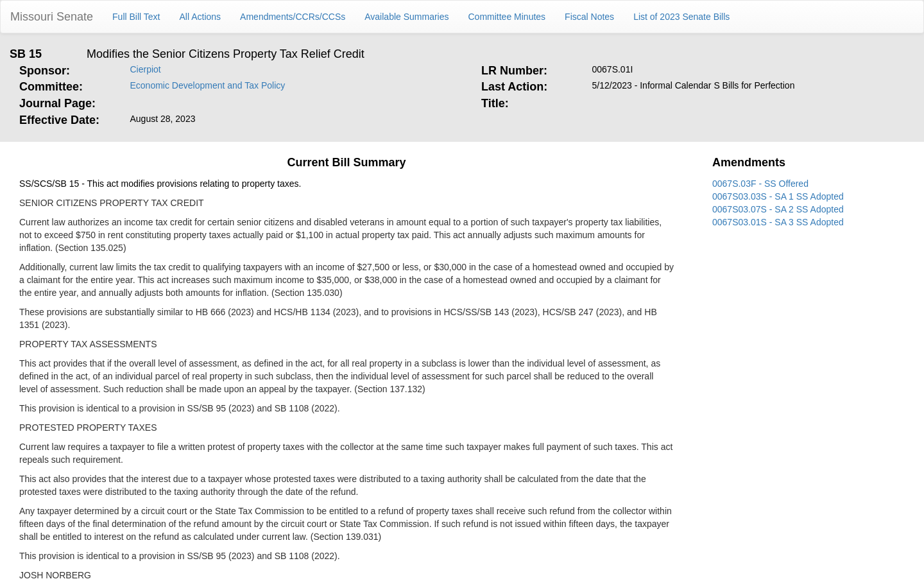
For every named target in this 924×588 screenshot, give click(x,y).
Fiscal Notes (589, 17)
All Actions (201, 17)
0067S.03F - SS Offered (760, 184)
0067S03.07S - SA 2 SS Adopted (778, 209)
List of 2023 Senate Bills (681, 17)
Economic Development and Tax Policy (208, 85)
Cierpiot (146, 69)
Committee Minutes (507, 17)
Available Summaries (406, 17)
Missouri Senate (52, 17)
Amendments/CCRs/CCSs (293, 17)
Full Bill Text (136, 17)
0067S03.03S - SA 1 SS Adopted (778, 196)
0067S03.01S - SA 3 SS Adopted (778, 222)
